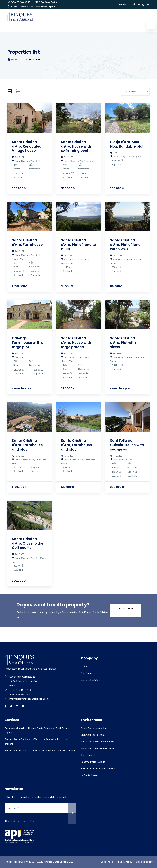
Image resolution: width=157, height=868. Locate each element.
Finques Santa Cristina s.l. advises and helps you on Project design (40, 751)
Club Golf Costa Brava (93, 735)
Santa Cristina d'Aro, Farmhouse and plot (28, 445)
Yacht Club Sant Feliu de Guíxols (98, 769)
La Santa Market (90, 775)
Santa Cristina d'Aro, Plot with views (123, 343)
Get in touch (125, 610)
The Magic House (90, 755)
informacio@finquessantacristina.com (29, 699)
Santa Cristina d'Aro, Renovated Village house (27, 146)
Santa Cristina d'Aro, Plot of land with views (126, 245)
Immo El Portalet (90, 680)
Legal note (107, 862)
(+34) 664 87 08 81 (46, 2)
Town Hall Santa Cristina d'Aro (98, 742)
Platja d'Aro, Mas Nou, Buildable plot (127, 144)
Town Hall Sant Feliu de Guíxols (98, 748)
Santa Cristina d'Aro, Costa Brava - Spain (31, 7)
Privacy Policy (124, 862)
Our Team (86, 673)
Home (13, 60)
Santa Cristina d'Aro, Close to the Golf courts (28, 543)
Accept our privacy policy (19, 821)
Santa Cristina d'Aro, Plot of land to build (77, 245)
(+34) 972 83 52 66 (19, 2)
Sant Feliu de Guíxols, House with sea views (127, 445)
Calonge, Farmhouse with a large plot (28, 343)
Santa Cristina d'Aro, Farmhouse (28, 243)
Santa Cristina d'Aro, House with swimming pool (76, 146)
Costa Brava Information (94, 728)
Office (84, 666)
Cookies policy (144, 862)
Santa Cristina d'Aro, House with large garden (76, 343)
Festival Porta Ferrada (93, 762)
